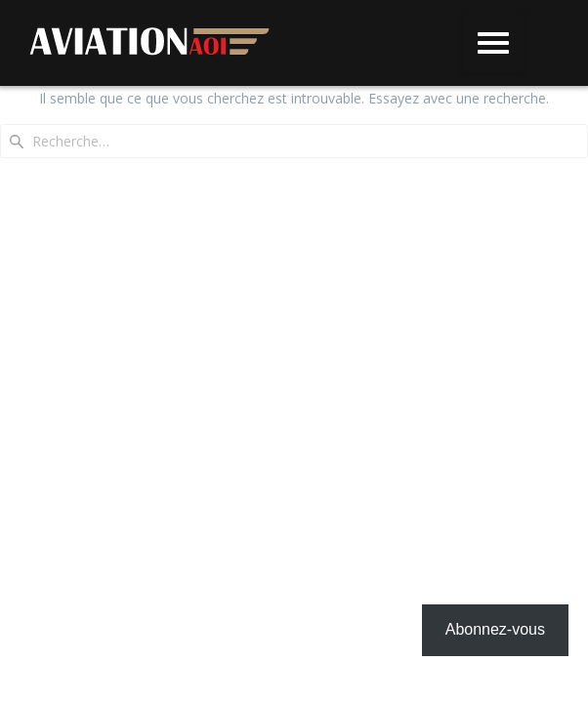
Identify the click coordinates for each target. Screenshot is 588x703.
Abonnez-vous (495, 629)
